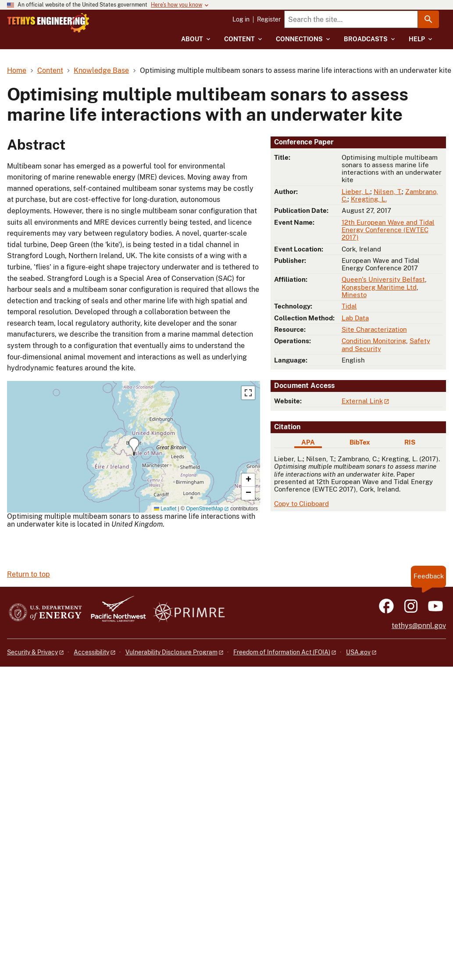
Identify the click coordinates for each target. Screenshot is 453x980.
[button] (134, 447)
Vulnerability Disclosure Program (171, 652)
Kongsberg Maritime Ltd (379, 287)
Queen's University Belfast (383, 279)
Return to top (29, 574)
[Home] (79, 23)
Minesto (354, 295)
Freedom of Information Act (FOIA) (282, 652)
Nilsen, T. (388, 192)
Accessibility (91, 652)
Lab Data (355, 318)
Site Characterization (374, 329)
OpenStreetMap (205, 509)
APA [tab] (308, 442)
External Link (362, 401)
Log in (241, 19)
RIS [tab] (410, 442)
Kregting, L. (369, 199)
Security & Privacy (32, 652)
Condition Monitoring (374, 341)
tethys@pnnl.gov (419, 626)
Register (269, 19)
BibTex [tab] (360, 442)
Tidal (349, 306)
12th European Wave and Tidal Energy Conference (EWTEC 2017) (388, 230)
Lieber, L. (356, 192)
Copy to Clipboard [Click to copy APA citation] (301, 504)
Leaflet (165, 509)
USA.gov (358, 652)
